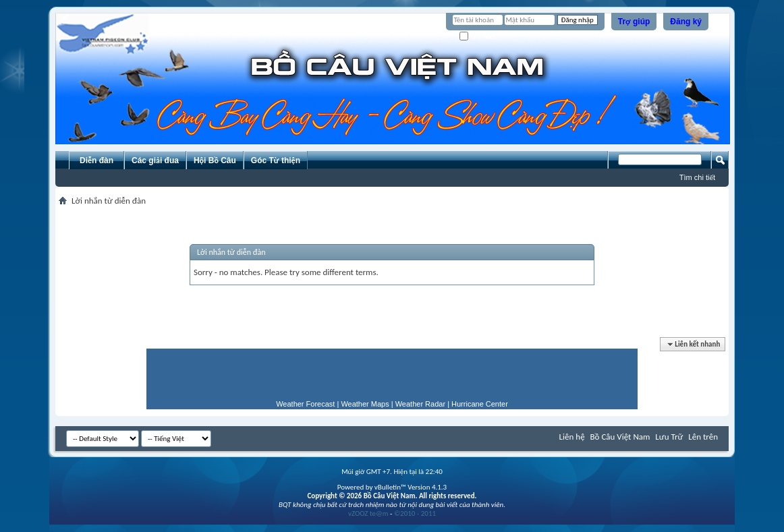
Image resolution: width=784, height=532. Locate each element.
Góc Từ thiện (276, 160)
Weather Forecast (305, 404)
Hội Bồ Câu (215, 160)
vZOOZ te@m (368, 513)
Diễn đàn (96, 160)
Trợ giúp (634, 22)
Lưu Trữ (669, 437)
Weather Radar (420, 404)
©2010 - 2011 (415, 513)
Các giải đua (155, 160)
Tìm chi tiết (697, 177)
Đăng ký (686, 22)
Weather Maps (365, 404)
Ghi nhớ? (479, 37)
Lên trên (703, 437)
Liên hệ (572, 437)
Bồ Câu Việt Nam (620, 437)
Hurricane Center (480, 404)
